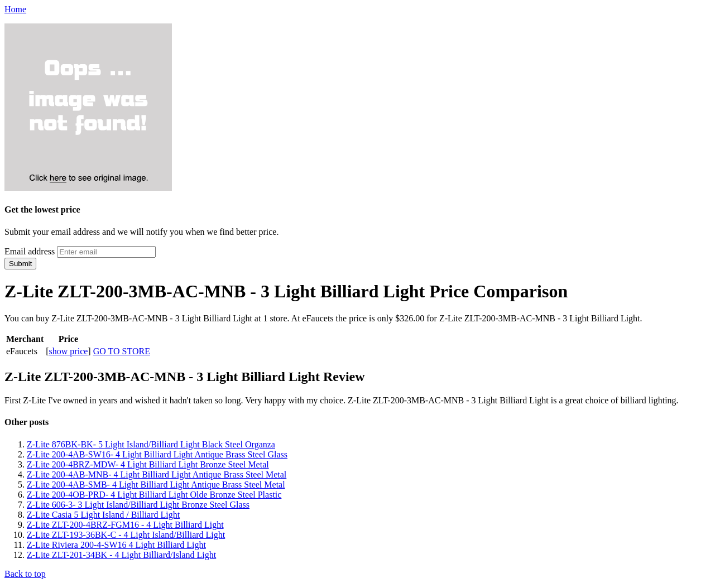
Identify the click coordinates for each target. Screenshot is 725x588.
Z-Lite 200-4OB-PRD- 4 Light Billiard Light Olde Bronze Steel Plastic (154, 495)
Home (15, 9)
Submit (20, 264)
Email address (30, 251)
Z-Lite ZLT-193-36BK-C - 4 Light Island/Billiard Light (126, 535)
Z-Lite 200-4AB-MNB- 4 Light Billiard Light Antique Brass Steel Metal (157, 474)
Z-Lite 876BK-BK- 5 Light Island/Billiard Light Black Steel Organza (151, 444)
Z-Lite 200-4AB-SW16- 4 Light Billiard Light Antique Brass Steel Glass (157, 454)
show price (69, 351)
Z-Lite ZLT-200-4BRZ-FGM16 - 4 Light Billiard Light (125, 525)
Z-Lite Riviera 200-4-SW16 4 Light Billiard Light (116, 545)
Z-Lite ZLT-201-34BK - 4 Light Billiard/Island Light (121, 555)
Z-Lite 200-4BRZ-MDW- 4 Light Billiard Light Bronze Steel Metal (148, 464)
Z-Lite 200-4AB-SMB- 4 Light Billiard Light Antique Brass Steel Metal (156, 485)
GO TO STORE (122, 351)
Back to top (25, 574)
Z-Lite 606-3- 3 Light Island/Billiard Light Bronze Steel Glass (138, 505)
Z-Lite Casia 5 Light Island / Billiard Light (103, 515)
